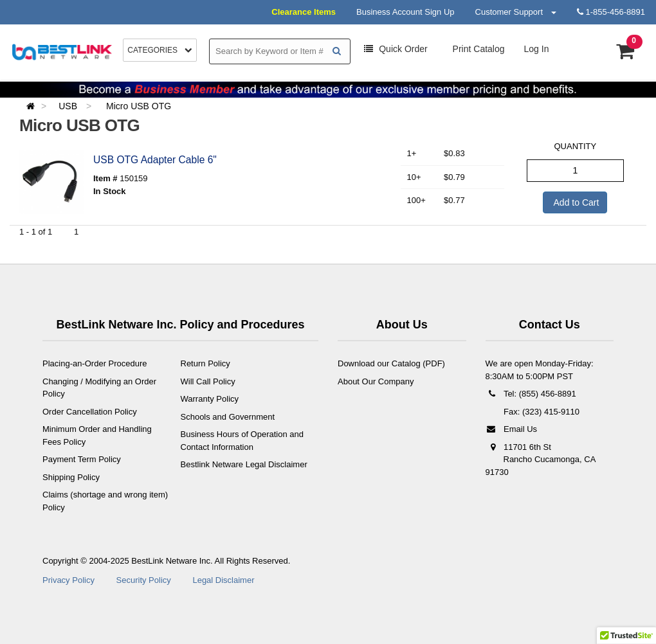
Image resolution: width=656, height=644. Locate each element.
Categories (160, 50)
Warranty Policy (210, 399)
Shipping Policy (71, 477)
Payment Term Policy (82, 459)
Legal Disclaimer (223, 580)
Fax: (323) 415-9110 (541, 412)
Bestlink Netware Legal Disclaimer (244, 464)
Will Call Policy (208, 381)
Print (478, 49)
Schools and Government (228, 417)
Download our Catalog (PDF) (391, 363)
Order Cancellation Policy (90, 412)
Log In (537, 49)
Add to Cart (575, 202)
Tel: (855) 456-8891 (531, 394)
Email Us (512, 429)
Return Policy (205, 363)
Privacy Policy (68, 580)
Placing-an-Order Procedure (95, 363)
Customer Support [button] (516, 12)
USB (69, 106)
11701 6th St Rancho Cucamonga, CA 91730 (541, 460)
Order (396, 49)
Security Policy (144, 580)
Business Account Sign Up (405, 12)
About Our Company (376, 381)
